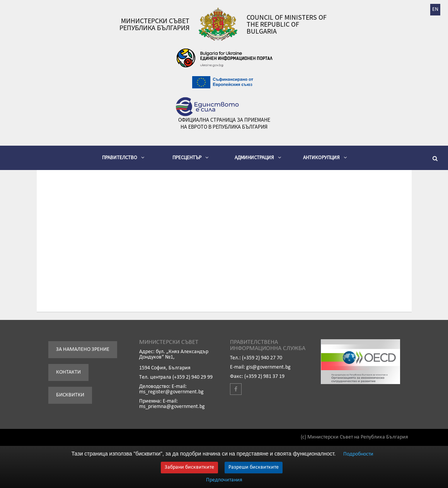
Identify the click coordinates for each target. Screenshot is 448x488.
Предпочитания (224, 480)
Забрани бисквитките (189, 467)
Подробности (358, 454)
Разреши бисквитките (254, 467)
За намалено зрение (83, 349)
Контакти (68, 372)
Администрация (258, 157)
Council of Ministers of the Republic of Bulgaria (287, 24)
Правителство (123, 157)
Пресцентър (190, 157)
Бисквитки (70, 395)
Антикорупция (325, 157)
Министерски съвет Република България (154, 24)
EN (435, 9)
